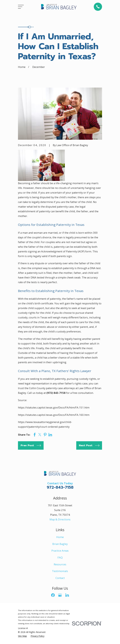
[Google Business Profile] (60, 595)
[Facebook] (53, 595)
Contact (60, 578)
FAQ (60, 557)
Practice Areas (60, 551)
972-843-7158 (60, 487)
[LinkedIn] (67, 595)
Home (60, 537)
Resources (60, 564)
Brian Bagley (60, 544)
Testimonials (60, 571)
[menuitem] (22, 636)
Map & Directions (60, 519)
